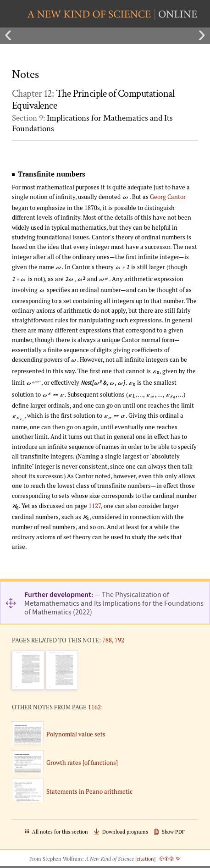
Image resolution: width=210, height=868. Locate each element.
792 (119, 640)
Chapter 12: (93, 100)
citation (145, 859)
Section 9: (92, 123)
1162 (94, 707)
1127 (95, 506)
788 (107, 640)
